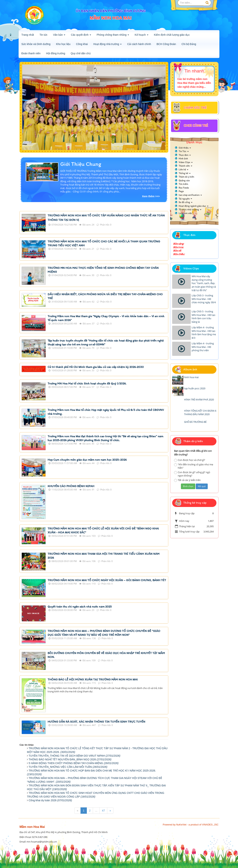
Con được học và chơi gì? (190, 460)
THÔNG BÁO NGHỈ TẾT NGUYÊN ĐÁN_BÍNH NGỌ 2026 (70, 759)
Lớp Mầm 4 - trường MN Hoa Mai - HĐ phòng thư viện (203, 347)
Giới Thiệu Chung (81, 164)
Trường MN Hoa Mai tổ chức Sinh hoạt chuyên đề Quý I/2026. (87, 383)
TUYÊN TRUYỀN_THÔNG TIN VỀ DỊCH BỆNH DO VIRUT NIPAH (74, 756)
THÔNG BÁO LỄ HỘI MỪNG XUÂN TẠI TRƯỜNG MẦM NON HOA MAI (93, 679)
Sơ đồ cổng (186, 202)
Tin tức (43, 35)
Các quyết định (81, 36)
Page (181, 191)
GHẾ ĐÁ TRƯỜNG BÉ (195, 422)
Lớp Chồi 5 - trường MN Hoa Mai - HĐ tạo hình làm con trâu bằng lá (204, 317)
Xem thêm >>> (151, 196)
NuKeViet (181, 825)
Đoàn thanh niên (31, 53)
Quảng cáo (184, 180)
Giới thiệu (185, 148)
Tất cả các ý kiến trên (187, 480)
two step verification (190, 195)
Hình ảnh (183, 158)
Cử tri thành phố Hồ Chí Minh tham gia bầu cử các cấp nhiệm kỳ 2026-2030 (96, 367)
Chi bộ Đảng (189, 44)
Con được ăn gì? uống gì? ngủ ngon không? (192, 474)
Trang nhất (28, 35)
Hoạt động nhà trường (107, 45)
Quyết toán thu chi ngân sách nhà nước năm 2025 (80, 607)
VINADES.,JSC (210, 825)
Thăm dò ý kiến (186, 177)
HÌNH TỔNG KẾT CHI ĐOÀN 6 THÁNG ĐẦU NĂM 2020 (200, 412)
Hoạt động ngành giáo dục (194, 206)
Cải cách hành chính (139, 44)
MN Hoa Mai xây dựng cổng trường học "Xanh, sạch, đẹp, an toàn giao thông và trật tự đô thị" (204, 283)
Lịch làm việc (185, 213)
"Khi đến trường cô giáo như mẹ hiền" (194, 466)
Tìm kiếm (183, 184)
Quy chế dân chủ (81, 53)
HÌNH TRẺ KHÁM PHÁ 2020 (199, 400)
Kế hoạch (141, 36)
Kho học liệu (63, 44)
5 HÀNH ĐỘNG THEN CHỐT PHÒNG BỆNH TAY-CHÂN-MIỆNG (74, 763)
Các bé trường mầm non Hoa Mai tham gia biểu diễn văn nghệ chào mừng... (194, 83)
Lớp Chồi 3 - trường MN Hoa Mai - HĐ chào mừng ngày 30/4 (204, 299)
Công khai (82, 44)
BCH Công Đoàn (166, 44)
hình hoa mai (191, 377)
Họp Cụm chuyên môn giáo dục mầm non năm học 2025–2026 (87, 460)
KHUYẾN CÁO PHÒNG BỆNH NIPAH (71, 486)
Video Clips (186, 162)
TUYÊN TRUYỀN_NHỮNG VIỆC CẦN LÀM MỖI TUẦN (68, 767)
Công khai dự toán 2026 (50, 800)
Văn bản (59, 36)
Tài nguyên (185, 199)
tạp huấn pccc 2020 (195, 388)
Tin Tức (184, 151)
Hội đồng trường (56, 53)
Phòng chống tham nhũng (113, 36)
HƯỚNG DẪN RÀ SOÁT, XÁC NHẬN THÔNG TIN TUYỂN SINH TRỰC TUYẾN (96, 722)
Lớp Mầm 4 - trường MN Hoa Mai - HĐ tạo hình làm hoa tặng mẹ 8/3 (204, 333)
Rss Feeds (184, 188)
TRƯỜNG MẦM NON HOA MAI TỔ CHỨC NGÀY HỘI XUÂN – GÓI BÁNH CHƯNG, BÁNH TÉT (107, 580)
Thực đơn (185, 155)
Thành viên (185, 166)
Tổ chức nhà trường (190, 209)
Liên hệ (184, 169)
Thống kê (185, 173)
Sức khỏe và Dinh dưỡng (36, 44)
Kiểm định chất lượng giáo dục (172, 35)
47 (103, 811)
